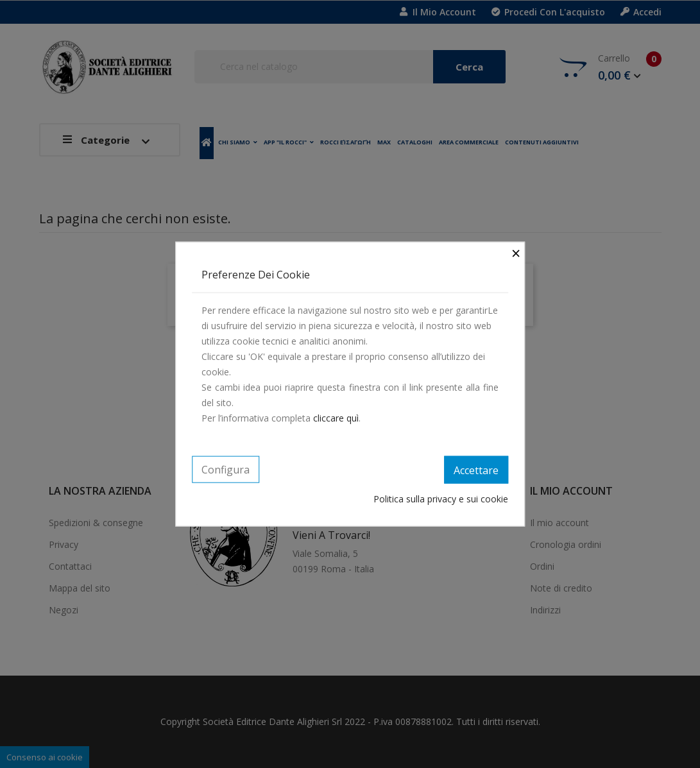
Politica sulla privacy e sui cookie (441, 499)
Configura (226, 469)
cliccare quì (336, 417)
